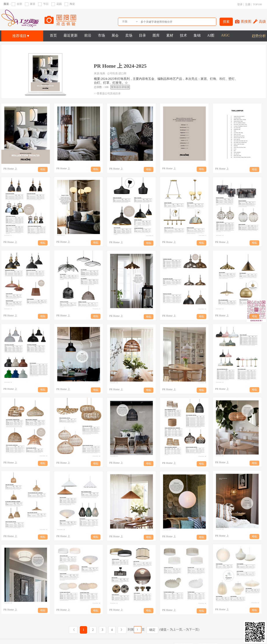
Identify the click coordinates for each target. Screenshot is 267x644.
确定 (152, 607)
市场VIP (60, 638)
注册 (248, 4)
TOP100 (257, 4)
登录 (240, 4)
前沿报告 (80, 628)
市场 (101, 35)
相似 (43, 169)
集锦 (197, 35)
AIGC (225, 35)
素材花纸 (139, 638)
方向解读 (119, 633)
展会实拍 (99, 628)
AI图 (211, 35)
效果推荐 (159, 628)
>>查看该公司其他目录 (107, 93)
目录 (142, 35)
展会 (115, 35)
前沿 (88, 35)
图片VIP (60, 633)
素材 (170, 35)
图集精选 (139, 633)
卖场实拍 (119, 638)
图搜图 (246, 21)
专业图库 (139, 628)
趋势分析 (259, 36)
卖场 (129, 35)
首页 (53, 35)
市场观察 (99, 633)
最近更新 (71, 35)
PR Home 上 (10, 169)
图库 (156, 35)
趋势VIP (60, 628)
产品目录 (119, 628)
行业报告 (99, 638)
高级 (262, 21)
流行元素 (80, 638)
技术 (183, 35)
